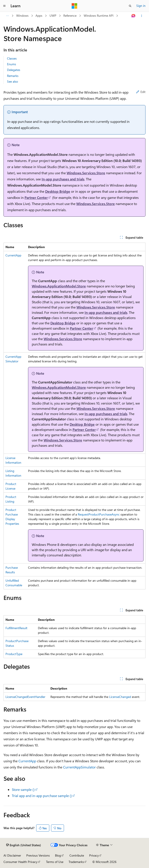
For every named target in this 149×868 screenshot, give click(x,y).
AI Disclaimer (12, 855)
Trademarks (76, 862)
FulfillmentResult (16, 628)
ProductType (14, 654)
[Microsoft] (74, 6)
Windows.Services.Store (86, 173)
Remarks (13, 76)
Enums (12, 64)
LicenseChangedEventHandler (25, 697)
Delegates (14, 70)
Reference (70, 15)
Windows (22, 15)
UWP (53, 15)
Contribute (77, 855)
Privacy (94, 855)
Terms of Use (55, 862)
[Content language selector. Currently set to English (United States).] (24, 845)
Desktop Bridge (58, 191)
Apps (39, 15)
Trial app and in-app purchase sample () (42, 796)
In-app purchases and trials (63, 179)
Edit (141, 92)
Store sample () (23, 789)
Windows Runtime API (99, 15)
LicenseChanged (120, 697)
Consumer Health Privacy (20, 862)
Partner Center (36, 197)
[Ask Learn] (134, 16)
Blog (58, 855)
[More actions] (142, 16)
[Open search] (130, 6)
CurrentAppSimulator (79, 767)
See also (12, 81)
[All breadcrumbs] (7, 16)
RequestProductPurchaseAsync (99, 514)
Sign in (141, 6)
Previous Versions (38, 855)
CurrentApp (13, 255)
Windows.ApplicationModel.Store (59, 286)
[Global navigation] (4, 6)
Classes (12, 58)
